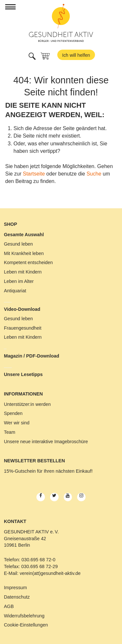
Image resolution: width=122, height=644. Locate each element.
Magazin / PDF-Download (32, 356)
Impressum (15, 588)
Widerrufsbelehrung (24, 616)
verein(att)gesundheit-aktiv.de (50, 573)
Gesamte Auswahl (24, 235)
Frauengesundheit (23, 328)
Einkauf (84, 471)
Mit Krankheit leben (24, 253)
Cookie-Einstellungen (26, 625)
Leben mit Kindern (23, 272)
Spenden (13, 413)
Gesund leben (18, 244)
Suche (94, 174)
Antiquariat (15, 291)
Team (10, 432)
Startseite (34, 174)
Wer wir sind (17, 423)
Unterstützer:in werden (27, 404)
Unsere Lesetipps (23, 374)
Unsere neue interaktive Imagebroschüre (46, 442)
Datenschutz (17, 597)
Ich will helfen (76, 55)
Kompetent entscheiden (28, 262)
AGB (9, 606)
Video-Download (22, 309)
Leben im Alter (19, 281)
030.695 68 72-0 (38, 560)
